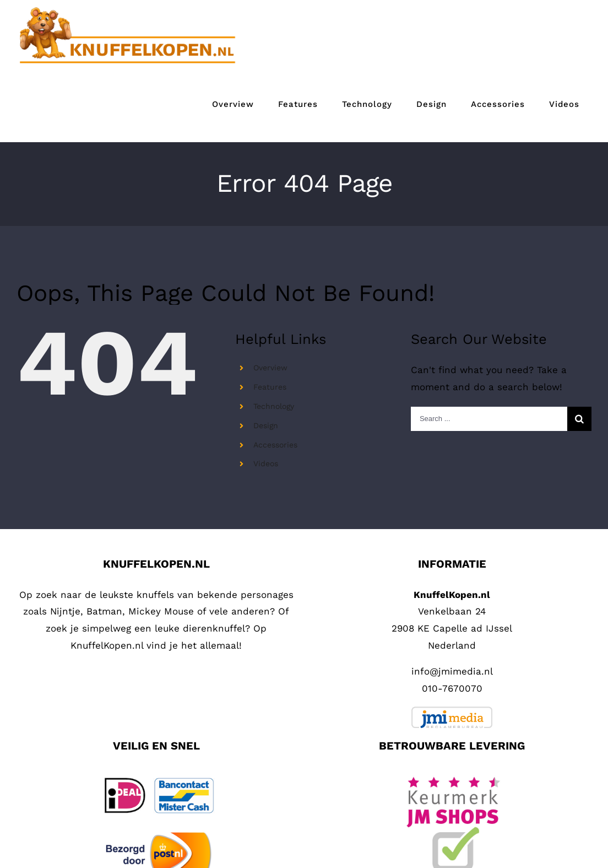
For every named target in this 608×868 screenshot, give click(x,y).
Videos (266, 463)
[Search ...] (489, 419)
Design (266, 425)
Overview (270, 368)
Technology (274, 406)
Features (270, 387)
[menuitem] (233, 104)
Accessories (275, 445)
